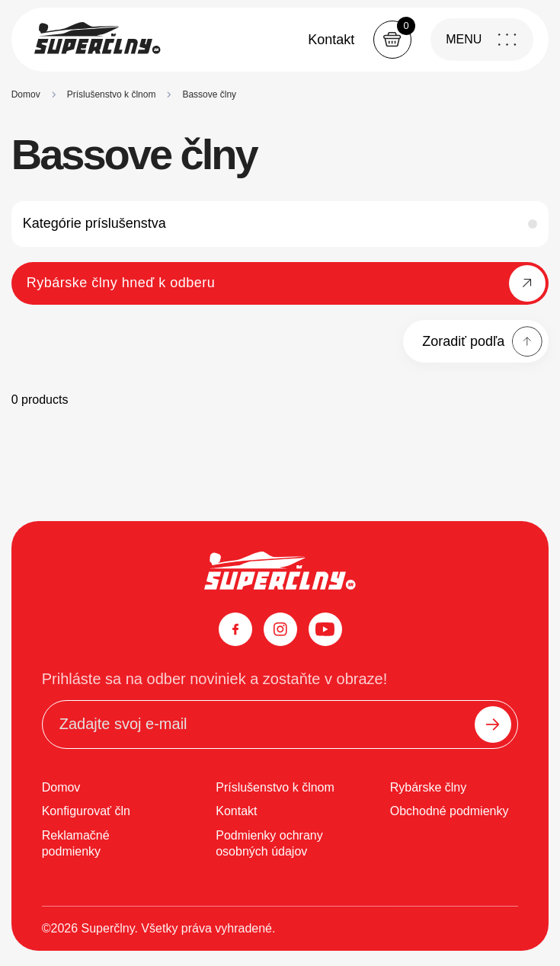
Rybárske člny (428, 787)
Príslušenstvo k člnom (112, 94)
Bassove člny (209, 94)
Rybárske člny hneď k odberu (121, 283)
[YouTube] (325, 629)
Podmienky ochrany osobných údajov (269, 844)
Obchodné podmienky (450, 811)
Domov (26, 94)
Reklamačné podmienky (76, 844)
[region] (280, 94)
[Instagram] (280, 629)
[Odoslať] (493, 724)
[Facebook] (235, 629)
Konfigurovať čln (86, 811)
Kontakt (331, 40)
